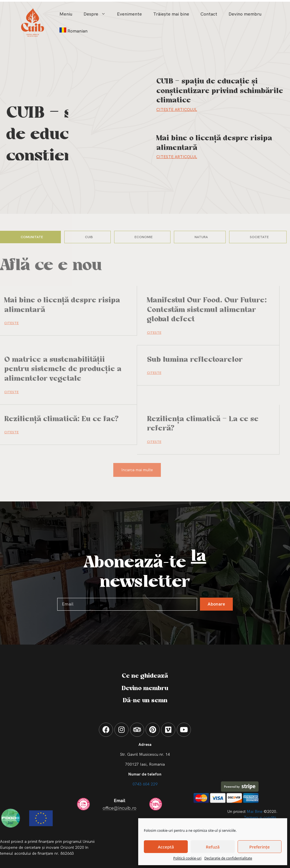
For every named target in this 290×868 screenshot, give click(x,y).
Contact (209, 14)
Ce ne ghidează (145, 676)
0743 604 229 (145, 784)
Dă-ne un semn (145, 701)
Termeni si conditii (260, 817)
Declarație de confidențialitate (228, 858)
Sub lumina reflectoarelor (195, 360)
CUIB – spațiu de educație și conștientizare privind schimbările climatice (220, 91)
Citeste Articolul (177, 109)
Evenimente (129, 14)
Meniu (66, 14)
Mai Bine (255, 811)
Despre (97, 14)
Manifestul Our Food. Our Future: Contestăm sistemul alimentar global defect (207, 310)
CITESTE (11, 323)
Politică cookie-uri (187, 858)
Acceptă (166, 847)
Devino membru (245, 14)
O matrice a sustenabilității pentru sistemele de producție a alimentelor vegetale (63, 369)
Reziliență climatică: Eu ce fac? (61, 419)
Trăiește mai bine (171, 14)
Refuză (213, 847)
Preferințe (259, 847)
